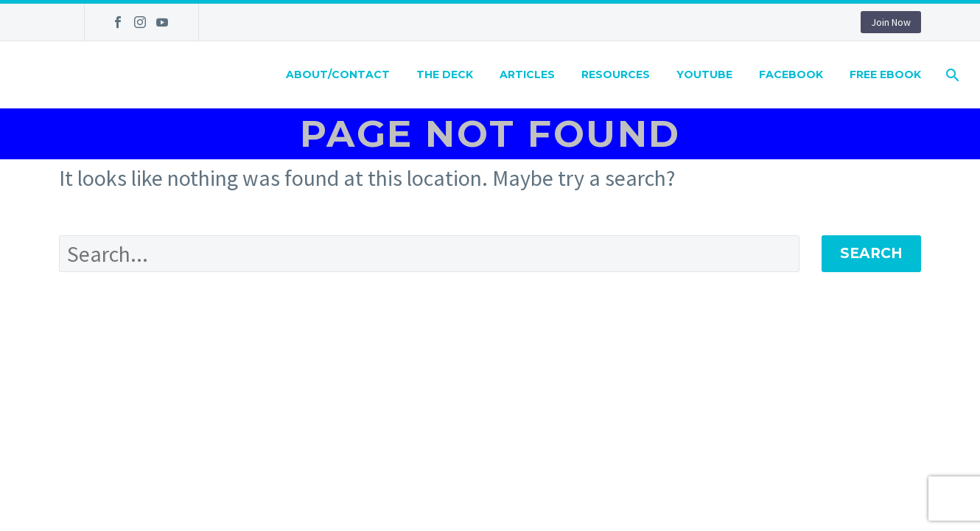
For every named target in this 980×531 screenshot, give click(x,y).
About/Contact (338, 74)
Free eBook (885, 74)
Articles (527, 74)
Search (871, 253)
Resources (616, 74)
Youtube (704, 74)
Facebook (791, 74)
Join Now (891, 22)
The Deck (445, 74)
